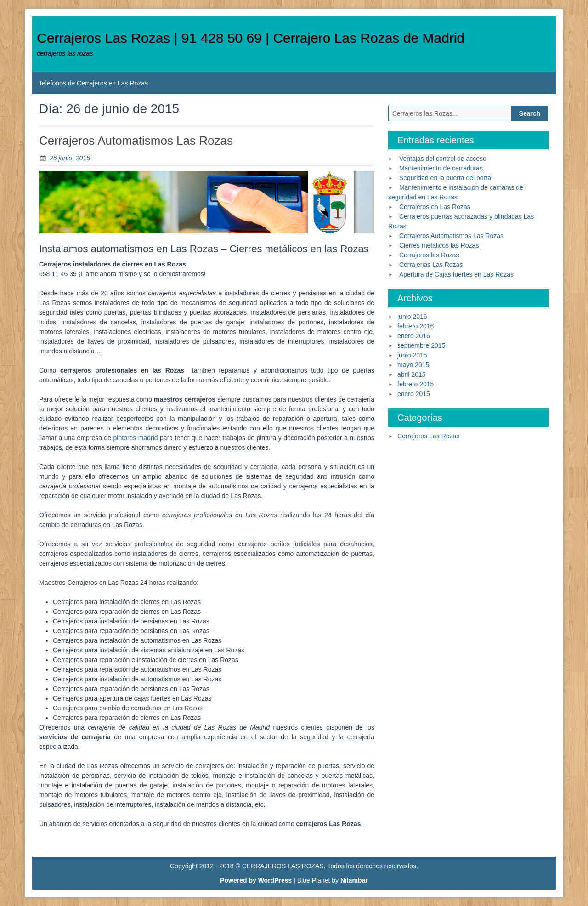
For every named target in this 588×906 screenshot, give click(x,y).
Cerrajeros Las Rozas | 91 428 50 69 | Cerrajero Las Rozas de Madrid (251, 38)
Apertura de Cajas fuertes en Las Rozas (456, 274)
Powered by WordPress (256, 880)
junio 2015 (412, 355)
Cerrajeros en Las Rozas (435, 207)
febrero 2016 (416, 326)
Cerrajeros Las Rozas (428, 436)
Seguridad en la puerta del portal (446, 178)
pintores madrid (136, 438)
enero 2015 (414, 394)
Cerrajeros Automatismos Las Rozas (136, 141)
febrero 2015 (416, 384)
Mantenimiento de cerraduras (441, 168)
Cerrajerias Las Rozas (431, 265)
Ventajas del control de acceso (443, 159)
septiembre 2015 (421, 345)
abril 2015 (412, 374)
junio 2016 (412, 317)
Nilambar (354, 880)
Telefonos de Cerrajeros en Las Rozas (93, 83)
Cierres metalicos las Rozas (439, 245)
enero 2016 (414, 336)
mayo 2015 (413, 365)
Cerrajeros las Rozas (429, 255)
